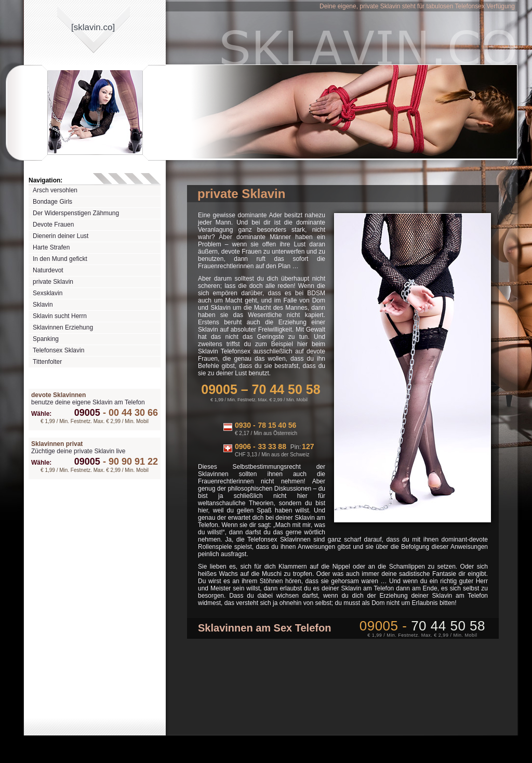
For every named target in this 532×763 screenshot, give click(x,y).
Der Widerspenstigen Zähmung (76, 213)
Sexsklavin (48, 293)
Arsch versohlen (55, 190)
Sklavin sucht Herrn (60, 316)
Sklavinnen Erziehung (63, 327)
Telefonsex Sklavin (58, 350)
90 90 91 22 (129, 462)
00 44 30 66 (129, 413)
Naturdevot (48, 270)
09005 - (422, 626)
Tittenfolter (47, 362)
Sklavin (43, 305)
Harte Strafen (51, 247)
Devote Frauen (53, 225)
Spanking (46, 339)
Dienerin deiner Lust (61, 236)
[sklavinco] (93, 27)
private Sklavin (53, 282)
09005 (87, 413)
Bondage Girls (52, 202)
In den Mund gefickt (60, 259)
